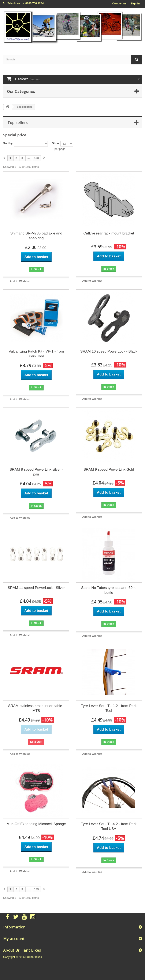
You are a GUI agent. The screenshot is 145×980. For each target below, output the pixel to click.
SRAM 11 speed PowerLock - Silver (36, 588)
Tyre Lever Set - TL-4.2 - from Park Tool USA (109, 826)
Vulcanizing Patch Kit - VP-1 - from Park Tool (36, 354)
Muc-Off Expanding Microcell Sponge (36, 824)
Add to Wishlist (20, 281)
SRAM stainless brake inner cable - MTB (36, 708)
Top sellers (18, 122)
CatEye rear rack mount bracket (109, 233)
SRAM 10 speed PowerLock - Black (109, 351)
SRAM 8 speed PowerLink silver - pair (36, 472)
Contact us (119, 3)
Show (56, 143)
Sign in (135, 3)
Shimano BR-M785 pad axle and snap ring (36, 236)
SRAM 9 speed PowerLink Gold (109, 469)
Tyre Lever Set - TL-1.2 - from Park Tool (109, 708)
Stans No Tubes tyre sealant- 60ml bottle (109, 590)
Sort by (8, 143)
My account (14, 939)
